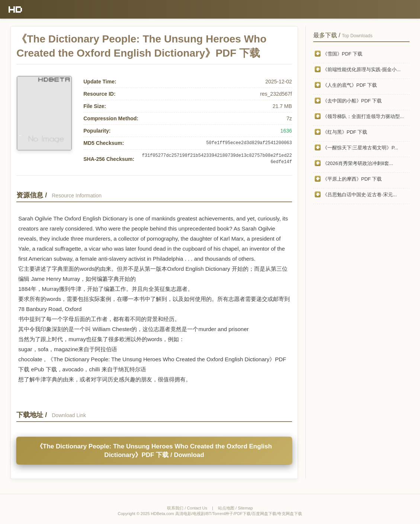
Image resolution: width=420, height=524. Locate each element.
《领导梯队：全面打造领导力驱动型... (363, 116)
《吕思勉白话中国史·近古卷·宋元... (360, 195)
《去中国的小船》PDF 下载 (352, 101)
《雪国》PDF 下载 (343, 54)
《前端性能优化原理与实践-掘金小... (362, 69)
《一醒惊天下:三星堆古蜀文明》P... (360, 148)
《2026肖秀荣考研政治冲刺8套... (358, 163)
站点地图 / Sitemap (235, 508)
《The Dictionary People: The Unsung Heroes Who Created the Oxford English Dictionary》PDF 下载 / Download (154, 451)
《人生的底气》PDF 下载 (350, 85)
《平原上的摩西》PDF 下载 (352, 179)
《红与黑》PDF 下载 (345, 132)
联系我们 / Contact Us (187, 508)
